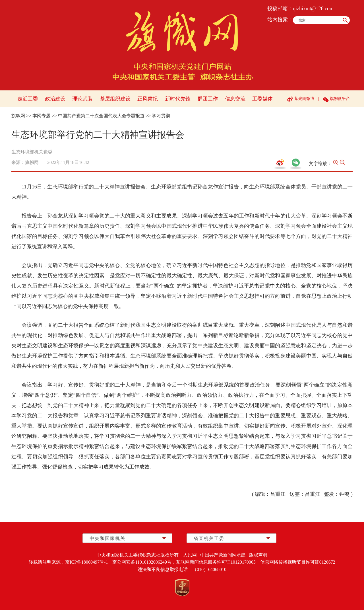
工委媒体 (262, 99)
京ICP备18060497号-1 (86, 562)
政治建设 (55, 99)
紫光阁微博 (304, 99)
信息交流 (235, 99)
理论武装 (82, 99)
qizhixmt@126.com (313, 9)
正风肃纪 (148, 99)
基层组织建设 (115, 99)
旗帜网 (18, 116)
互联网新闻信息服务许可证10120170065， (218, 562)
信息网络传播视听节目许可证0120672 (298, 562)
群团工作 (208, 99)
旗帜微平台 (340, 99)
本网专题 (42, 116)
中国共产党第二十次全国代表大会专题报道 (101, 116)
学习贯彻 (161, 116)
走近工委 (28, 99)
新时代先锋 (178, 99)
